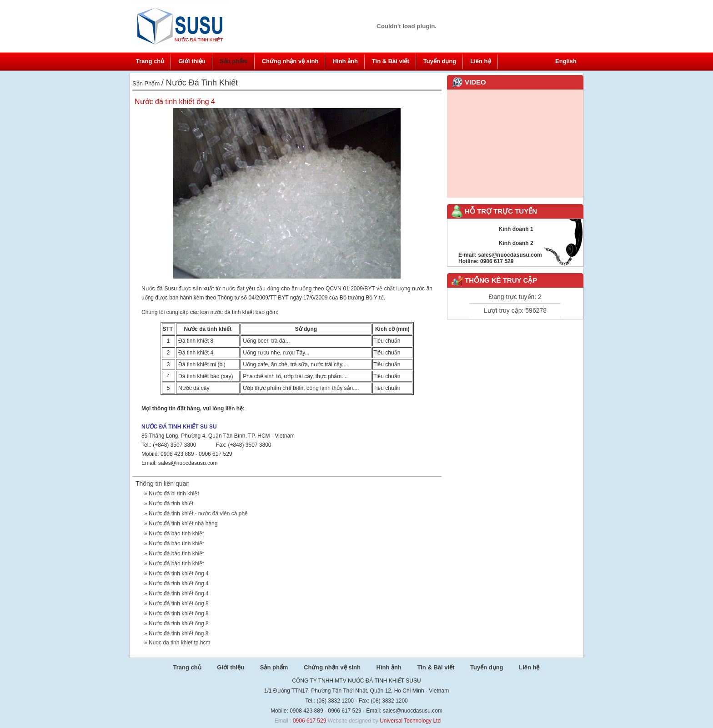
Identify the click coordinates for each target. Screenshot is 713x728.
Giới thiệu (192, 61)
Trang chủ (150, 61)
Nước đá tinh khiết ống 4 (179, 573)
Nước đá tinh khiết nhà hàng (183, 524)
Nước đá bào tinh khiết (176, 534)
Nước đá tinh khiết (171, 504)
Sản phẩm (234, 61)
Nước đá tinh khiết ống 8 (179, 603)
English (566, 61)
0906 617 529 (309, 721)
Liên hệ (480, 61)
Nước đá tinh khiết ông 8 (178, 633)
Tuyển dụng (440, 61)
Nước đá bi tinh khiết (174, 494)
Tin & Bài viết (391, 61)
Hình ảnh (345, 61)
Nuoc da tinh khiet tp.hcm (179, 643)
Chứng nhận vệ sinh (290, 61)
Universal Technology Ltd (410, 721)
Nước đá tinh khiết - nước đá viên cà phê (198, 514)
